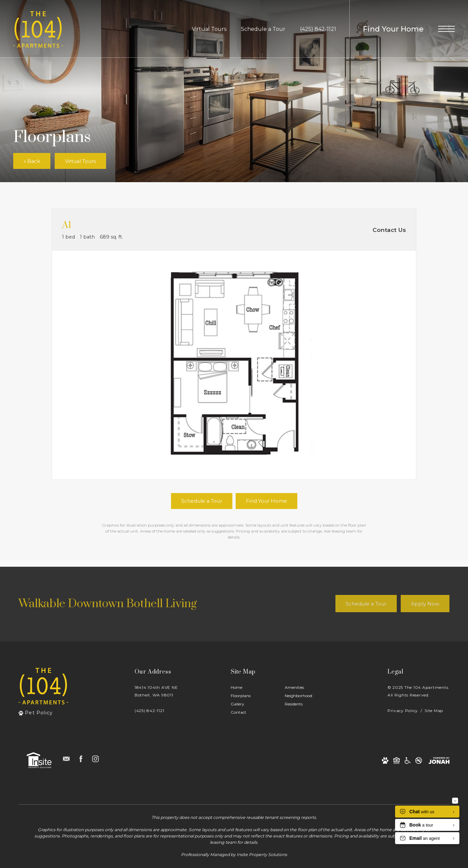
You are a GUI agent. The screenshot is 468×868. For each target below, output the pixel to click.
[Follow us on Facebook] (81, 759)
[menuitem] (252, 688)
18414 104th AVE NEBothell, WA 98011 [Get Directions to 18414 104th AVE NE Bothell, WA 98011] (156, 691)
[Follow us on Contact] (66, 759)
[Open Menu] (446, 29)
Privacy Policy (403, 711)
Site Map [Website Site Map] (434, 711)
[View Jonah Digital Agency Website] (439, 760)
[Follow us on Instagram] (95, 759)
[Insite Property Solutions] (39, 760)
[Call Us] (156, 711)
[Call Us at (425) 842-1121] (318, 29)
